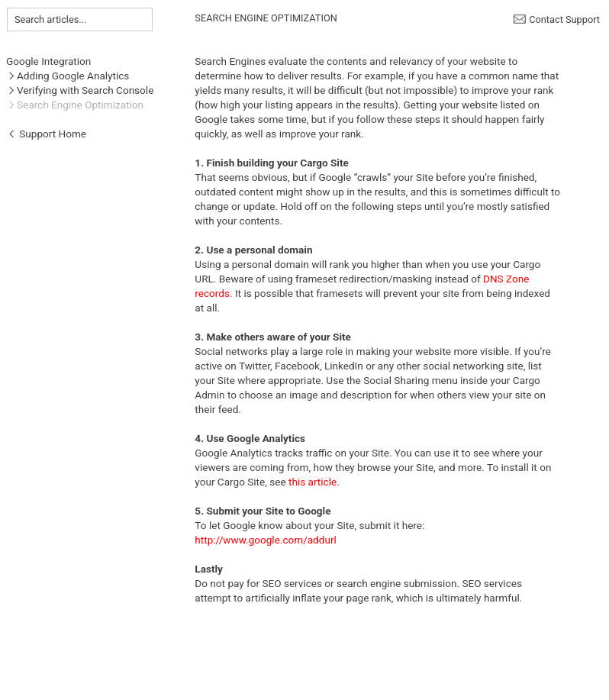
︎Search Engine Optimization (75, 105)
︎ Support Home (46, 134)
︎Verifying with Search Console (80, 90)
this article (313, 482)
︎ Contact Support (556, 19)
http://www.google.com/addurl (265, 540)
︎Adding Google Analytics (68, 76)
